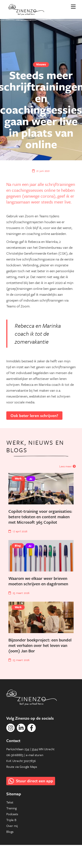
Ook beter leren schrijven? (34, 415)
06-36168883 (15, 755)
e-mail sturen (35, 755)
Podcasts (12, 814)
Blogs (10, 832)
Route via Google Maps (22, 767)
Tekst (10, 802)
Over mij (12, 826)
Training (11, 808)
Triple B (11, 820)
